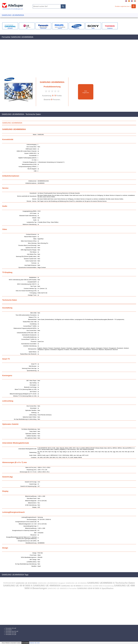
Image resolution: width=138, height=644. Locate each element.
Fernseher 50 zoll (11, 628)
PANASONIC (43, 28)
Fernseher (9, 630)
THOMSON (110, 28)
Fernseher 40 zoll (11, 633)
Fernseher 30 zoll (11, 634)
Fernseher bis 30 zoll (12, 631)
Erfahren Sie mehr (35, 643)
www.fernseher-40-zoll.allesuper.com (13, 8)
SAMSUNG (77, 28)
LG (27, 28)
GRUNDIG (10, 28)
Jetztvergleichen (86, 92)
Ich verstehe (25, 643)
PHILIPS (60, 28)
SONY (93, 28)
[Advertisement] (59, 60)
